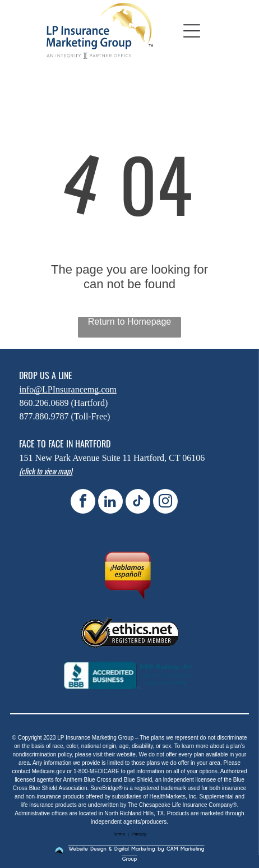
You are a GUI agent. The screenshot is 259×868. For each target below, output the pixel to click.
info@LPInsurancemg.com (68, 389)
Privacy (139, 834)
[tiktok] (138, 503)
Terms (119, 834)
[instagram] (165, 503)
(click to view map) (46, 471)
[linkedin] (110, 503)
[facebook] (83, 503)
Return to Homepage (130, 322)
